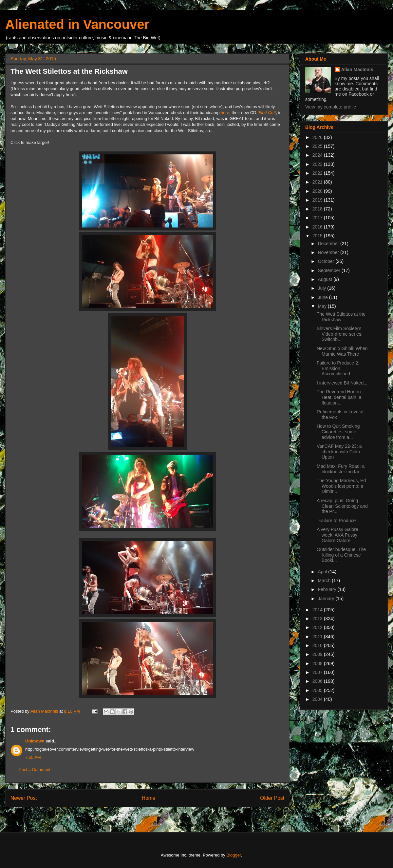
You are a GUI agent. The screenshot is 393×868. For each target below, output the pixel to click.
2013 (318, 619)
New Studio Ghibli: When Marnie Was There (342, 351)
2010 (318, 645)
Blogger (234, 855)
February (327, 589)
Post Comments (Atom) (160, 815)
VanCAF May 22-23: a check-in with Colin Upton (339, 452)
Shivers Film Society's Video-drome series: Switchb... (340, 334)
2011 (318, 637)
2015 (318, 236)
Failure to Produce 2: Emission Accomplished (338, 368)
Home (149, 798)
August (325, 279)
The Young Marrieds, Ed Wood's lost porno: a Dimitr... (341, 486)
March (325, 581)
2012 (318, 627)
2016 (318, 227)
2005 (318, 690)
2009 (318, 654)
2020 (318, 191)
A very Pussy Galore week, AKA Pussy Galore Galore (337, 535)
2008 (318, 663)
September (329, 270)
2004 (318, 699)
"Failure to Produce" (337, 521)
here (225, 113)
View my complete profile (331, 107)
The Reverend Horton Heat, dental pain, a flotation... (339, 397)
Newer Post (24, 798)
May (323, 306)
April (323, 572)
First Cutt (267, 113)
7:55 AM (33, 757)
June (323, 297)
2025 (318, 146)
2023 (318, 164)
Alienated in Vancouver (77, 24)
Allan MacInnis (357, 69)
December (329, 244)
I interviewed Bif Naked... (342, 383)
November (329, 252)
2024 (318, 155)
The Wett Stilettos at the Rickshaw (341, 317)
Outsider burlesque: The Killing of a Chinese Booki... (341, 555)
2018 (318, 209)
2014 (318, 610)
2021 (318, 182)
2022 (318, 173)
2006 (318, 681)
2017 (318, 218)
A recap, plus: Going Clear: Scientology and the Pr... (342, 506)
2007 (318, 672)
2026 (318, 137)
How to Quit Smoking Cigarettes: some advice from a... (338, 432)
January (327, 599)
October (327, 261)
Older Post (272, 798)
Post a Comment (35, 769)
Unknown (35, 741)
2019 (318, 200)
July (322, 288)
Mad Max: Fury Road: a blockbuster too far (341, 469)
